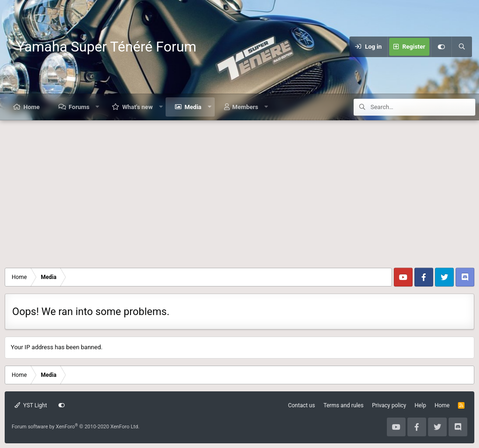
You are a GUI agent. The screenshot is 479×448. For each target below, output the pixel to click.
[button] (98, 107)
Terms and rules (343, 405)
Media (193, 107)
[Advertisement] (239, 191)
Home (32, 107)
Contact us (302, 405)
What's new (137, 107)
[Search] (462, 47)
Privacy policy (389, 405)
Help (420, 405)
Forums (79, 107)
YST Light (31, 405)
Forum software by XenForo (76, 427)
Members (245, 107)
